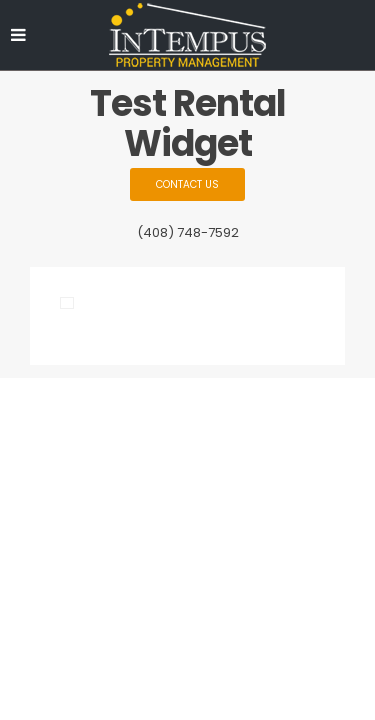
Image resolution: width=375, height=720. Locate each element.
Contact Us (187, 184)
